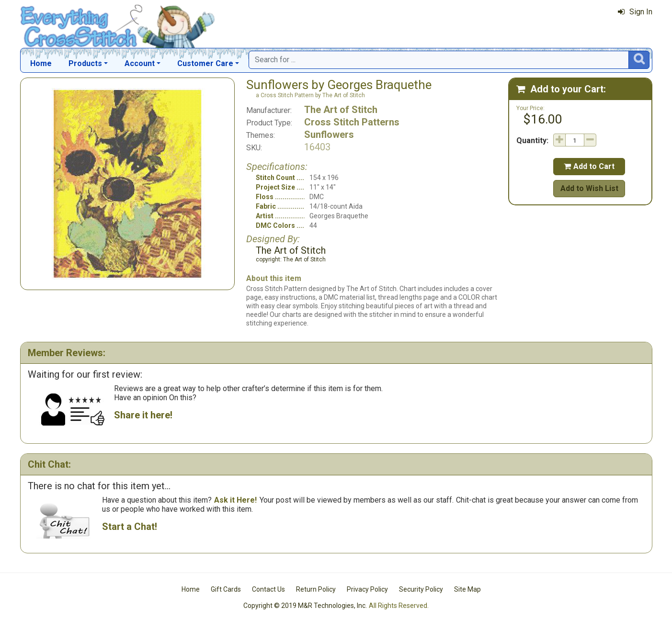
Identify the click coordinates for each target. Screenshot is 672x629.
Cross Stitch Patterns (352, 122)
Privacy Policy (367, 589)
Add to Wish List (589, 188)
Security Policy (421, 589)
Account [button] (140, 63)
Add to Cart (589, 166)
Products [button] (85, 63)
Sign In (635, 12)
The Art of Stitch (341, 110)
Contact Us (268, 589)
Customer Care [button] (205, 63)
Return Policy (316, 589)
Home (41, 63)
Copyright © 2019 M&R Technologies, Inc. (305, 606)
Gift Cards (226, 589)
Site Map (467, 589)
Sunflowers (329, 135)
